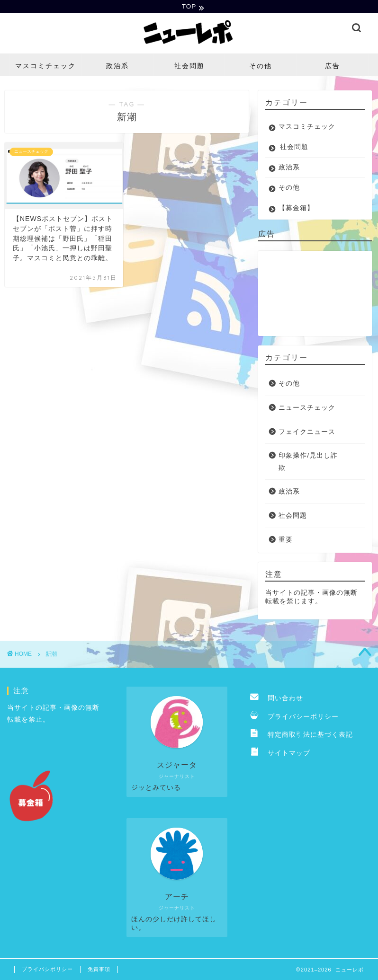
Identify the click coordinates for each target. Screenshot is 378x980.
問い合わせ (277, 699)
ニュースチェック (307, 409)
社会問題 (189, 67)
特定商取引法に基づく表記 (301, 736)
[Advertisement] (312, 294)
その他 (261, 67)
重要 (286, 541)
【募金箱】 (296, 209)
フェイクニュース (307, 433)
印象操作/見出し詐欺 (308, 463)
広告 (333, 67)
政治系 (117, 67)
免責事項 (99, 970)
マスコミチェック (45, 67)
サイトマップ (280, 754)
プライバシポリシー (47, 970)
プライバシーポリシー (294, 718)
